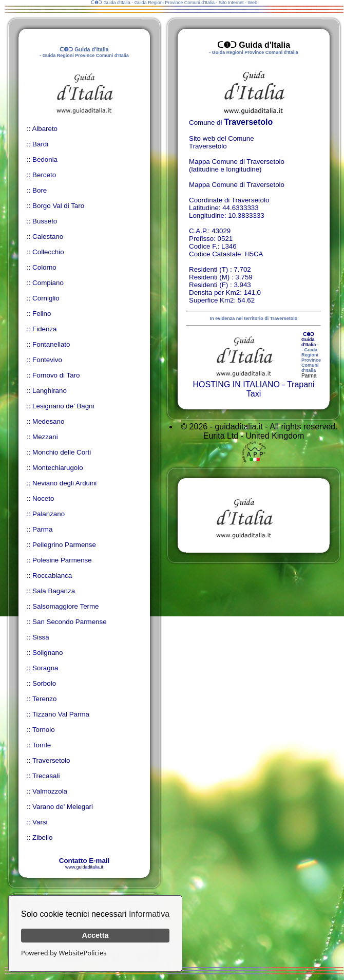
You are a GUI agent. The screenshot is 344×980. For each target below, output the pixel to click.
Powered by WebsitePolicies (64, 953)
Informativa (149, 914)
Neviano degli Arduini (64, 483)
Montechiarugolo (58, 468)
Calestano (48, 237)
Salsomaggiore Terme (65, 606)
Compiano (48, 283)
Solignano (47, 653)
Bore (40, 190)
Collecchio (48, 252)
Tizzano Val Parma (61, 714)
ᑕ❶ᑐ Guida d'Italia (309, 340)
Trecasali (46, 776)
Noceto (43, 498)
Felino (42, 314)
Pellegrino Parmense (64, 545)
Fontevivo (47, 360)
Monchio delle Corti (62, 452)
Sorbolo (44, 683)
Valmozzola (50, 791)
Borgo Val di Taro (58, 206)
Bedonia (45, 159)
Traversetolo (51, 760)
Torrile (42, 745)
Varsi (40, 822)
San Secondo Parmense (69, 622)
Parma (42, 529)
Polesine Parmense (62, 560)
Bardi (40, 144)
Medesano (48, 421)
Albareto (45, 129)
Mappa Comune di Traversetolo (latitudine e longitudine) (237, 165)
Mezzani (45, 437)
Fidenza (44, 329)
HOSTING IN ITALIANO (236, 384)
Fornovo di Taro (56, 375)
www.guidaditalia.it (84, 867)
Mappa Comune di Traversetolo (237, 185)
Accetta (95, 935)
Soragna (45, 668)
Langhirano (50, 391)
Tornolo (44, 730)
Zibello (42, 837)
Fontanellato (51, 344)
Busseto (45, 221)
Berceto (44, 175)
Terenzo (44, 699)
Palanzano (49, 514)
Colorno (44, 267)
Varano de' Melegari (63, 807)
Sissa (41, 637)
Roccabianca (52, 576)
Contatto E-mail (84, 861)
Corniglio (46, 298)
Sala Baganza (54, 591)
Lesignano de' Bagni (63, 406)
